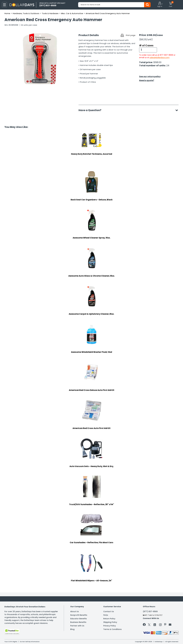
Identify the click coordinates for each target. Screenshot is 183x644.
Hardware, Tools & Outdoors (26, 13)
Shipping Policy (110, 622)
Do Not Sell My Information (30, 642)
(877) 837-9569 (150, 611)
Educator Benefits (79, 619)
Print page (131, 35)
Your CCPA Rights (11, 642)
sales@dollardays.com (159, 58)
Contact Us (109, 611)
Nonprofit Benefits (79, 615)
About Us (75, 611)
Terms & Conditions (112, 629)
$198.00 (157, 62)
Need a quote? (147, 80)
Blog (72, 629)
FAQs (106, 615)
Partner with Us (77, 626)
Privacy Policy (110, 626)
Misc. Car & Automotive (72, 13)
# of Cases (146, 45)
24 (168, 65)
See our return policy (150, 77)
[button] (160, 5)
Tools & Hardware (50, 13)
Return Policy (109, 619)
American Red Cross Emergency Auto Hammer (108, 13)
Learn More (160, 639)
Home (7, 13)
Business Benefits (78, 622)
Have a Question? (91, 110)
